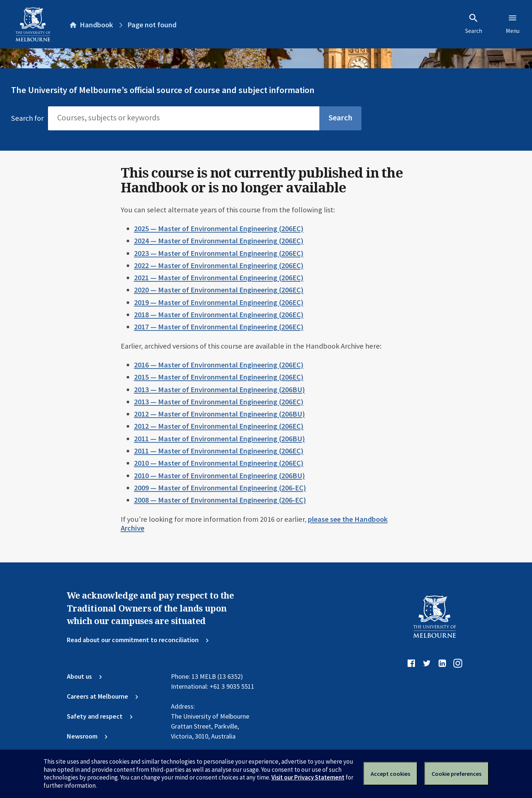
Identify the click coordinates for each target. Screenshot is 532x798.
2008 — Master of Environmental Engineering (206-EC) (220, 500)
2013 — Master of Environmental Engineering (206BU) (219, 390)
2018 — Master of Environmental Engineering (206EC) (219, 315)
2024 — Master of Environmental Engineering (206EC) (219, 241)
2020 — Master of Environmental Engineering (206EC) (219, 290)
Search (474, 24)
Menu (513, 24)
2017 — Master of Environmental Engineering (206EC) (219, 327)
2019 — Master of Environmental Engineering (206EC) (219, 302)
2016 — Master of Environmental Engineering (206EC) (219, 365)
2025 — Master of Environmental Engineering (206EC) (219, 229)
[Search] (184, 118)
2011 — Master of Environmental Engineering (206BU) (219, 439)
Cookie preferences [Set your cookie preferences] (457, 774)
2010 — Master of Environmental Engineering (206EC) (219, 463)
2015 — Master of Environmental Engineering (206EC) (219, 377)
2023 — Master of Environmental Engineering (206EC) (219, 253)
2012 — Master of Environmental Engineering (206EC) (219, 426)
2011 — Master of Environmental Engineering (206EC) (219, 451)
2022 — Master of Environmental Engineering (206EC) (219, 266)
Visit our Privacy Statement (308, 777)
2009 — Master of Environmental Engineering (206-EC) (220, 488)
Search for (27, 118)
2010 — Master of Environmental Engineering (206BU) (219, 476)
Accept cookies (390, 774)
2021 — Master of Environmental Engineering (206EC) (219, 278)
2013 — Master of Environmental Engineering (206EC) (219, 402)
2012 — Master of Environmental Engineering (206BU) (219, 414)
